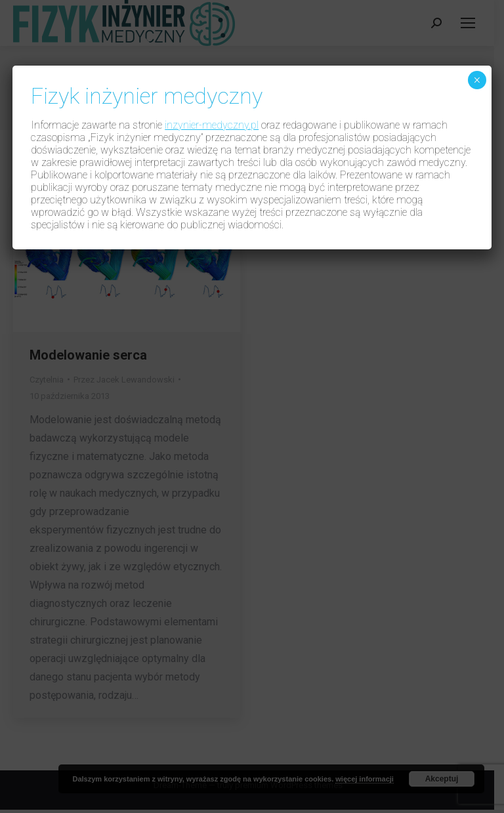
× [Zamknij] (477, 80)
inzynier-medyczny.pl (212, 125)
